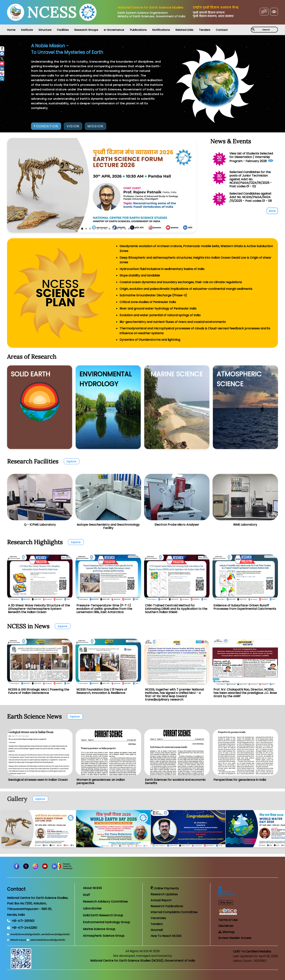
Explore (72, 461)
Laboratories (92, 908)
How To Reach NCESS (166, 936)
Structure (45, 30)
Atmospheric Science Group (104, 936)
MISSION (95, 126)
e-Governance (114, 30)
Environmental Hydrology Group (106, 922)
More (272, 211)
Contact (222, 30)
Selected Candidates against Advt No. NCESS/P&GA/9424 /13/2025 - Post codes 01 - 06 (251, 197)
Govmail (157, 930)
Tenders (205, 30)
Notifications (161, 30)
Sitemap (226, 932)
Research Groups (86, 30)
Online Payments (165, 888)
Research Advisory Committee (105, 902)
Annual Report (161, 900)
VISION (73, 126)
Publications (138, 30)
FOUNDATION (46, 126)
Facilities (63, 30)
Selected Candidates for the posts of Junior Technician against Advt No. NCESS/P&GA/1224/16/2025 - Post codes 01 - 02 (251, 179)
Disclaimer (226, 926)
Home (11, 30)
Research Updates (164, 894)
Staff (86, 895)
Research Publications (167, 906)
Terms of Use (228, 920)
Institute (27, 30)
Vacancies (158, 918)
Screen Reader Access (235, 938)
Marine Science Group (99, 929)
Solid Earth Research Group (103, 915)
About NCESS (92, 888)
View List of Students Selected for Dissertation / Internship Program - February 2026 (251, 157)
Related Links (184, 30)
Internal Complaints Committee (174, 912)
